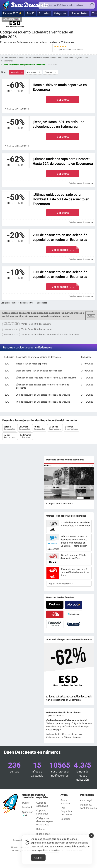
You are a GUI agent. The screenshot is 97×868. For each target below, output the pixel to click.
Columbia (24, 428)
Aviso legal (86, 800)
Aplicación (9, 19)
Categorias (60, 13)
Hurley (39, 428)
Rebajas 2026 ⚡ (13, 13)
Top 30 (30, 13)
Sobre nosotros (65, 802)
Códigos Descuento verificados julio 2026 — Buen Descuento (27, 6)
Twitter (25, 803)
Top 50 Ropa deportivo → (61, 584)
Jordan (9, 428)
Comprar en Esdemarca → (60, 504)
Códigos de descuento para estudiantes (45, 821)
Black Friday (43, 834)
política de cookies (49, 854)
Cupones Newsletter (42, 812)
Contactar (66, 819)
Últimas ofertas (79, 13)
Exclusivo (44, 13)
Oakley (10, 436)
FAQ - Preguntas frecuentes (66, 811)
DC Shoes (55, 428)
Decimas (71, 428)
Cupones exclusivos (42, 804)
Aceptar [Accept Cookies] (38, 861)
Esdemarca (26, 436)
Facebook (27, 807)
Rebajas (41, 829)
